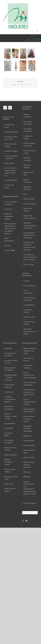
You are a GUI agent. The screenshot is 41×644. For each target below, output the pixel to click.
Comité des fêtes (29, 317)
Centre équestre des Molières (10, 369)
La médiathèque (29, 305)
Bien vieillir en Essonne (29, 359)
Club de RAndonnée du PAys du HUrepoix (30, 375)
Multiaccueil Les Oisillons (10, 449)
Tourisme (8, 246)
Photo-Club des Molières (10, 471)
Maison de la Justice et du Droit (30, 217)
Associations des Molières (29, 323)
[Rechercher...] (30, 513)
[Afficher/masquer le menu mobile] (37, 31)
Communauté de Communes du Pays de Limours (29, 392)
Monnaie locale (29, 441)
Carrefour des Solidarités (28, 367)
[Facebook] (5, 108)
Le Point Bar (9, 428)
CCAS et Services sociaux (29, 152)
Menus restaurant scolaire (11, 145)
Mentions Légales (30, 503)
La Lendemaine (10, 423)
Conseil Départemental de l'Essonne (30, 402)
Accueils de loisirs (11, 180)
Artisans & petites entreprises (11, 203)
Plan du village (10, 250)
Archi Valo (8, 348)
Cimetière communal (27, 159)
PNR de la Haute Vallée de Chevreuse (29, 465)
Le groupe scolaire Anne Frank (11, 138)
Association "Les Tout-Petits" (10, 354)
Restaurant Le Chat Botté (11, 478)
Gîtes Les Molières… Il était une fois (11, 416)
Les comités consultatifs (28, 130)
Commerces (9, 209)
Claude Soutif (9, 392)
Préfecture (27, 472)
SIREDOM (27, 477)
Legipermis (27, 436)
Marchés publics (29, 199)
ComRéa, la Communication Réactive (10, 399)
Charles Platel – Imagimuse (10, 386)
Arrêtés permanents (28, 181)
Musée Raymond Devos (29, 451)
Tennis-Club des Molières (10, 490)
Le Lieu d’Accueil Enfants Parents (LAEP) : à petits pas (10, 172)
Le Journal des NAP (11, 132)
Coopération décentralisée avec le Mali (30, 332)
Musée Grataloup (29, 445)
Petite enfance (10, 163)
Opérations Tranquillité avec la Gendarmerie (30, 225)
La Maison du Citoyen (28, 137)
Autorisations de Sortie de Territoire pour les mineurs (30, 257)
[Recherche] (24, 513)
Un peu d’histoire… (30, 286)
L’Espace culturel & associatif (29, 145)
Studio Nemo (9, 484)
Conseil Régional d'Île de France (29, 410)
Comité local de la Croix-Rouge (30, 384)
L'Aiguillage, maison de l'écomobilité (28, 429)
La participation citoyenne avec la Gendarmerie (30, 235)
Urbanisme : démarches (28, 188)
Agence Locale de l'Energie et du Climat (30, 351)
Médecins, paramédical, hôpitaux (9, 216)
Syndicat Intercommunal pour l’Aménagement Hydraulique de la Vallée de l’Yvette (30, 488)
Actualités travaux (30, 204)
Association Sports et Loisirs (11, 362)
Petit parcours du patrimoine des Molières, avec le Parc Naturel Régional (10, 229)
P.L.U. (25, 194)
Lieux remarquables (9, 240)
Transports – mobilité (28, 166)
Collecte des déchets (28, 210)
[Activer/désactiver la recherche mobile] (32, 31)
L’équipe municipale (27, 116)
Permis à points (29, 457)
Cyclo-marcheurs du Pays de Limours (29, 419)
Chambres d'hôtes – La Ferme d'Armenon (11, 377)
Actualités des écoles (9, 126)
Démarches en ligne (28, 174)
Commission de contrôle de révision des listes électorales (30, 246)
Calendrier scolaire (11, 151)
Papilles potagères (11, 455)
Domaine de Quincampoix (9, 408)
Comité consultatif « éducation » (11, 157)
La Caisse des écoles (9, 186)
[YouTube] (10, 108)
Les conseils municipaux (28, 123)
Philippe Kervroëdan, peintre (9, 462)
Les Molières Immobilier (9, 442)
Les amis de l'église (9, 434)
